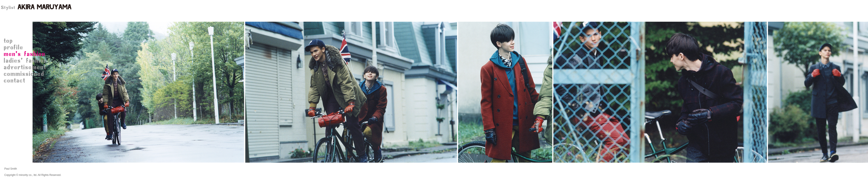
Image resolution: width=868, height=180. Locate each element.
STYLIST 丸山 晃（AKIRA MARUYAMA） (36, 8)
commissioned (26, 74)
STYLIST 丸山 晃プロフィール (26, 48)
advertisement (26, 67)
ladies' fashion (26, 61)
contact (26, 80)
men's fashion (26, 54)
